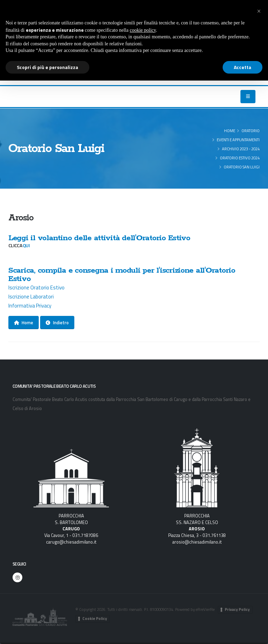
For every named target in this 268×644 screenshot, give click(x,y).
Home (230, 131)
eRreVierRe (205, 609)
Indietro (57, 323)
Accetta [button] (243, 67)
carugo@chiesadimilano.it (71, 542)
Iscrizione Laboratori (31, 297)
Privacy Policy (237, 609)
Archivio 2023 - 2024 (241, 149)
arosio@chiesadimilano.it (197, 542)
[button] (259, 11)
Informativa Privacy (30, 306)
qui (26, 245)
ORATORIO (251, 131)
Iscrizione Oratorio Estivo (37, 287)
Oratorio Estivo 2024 (240, 158)
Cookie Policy (95, 619)
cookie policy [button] (143, 30)
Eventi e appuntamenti (238, 140)
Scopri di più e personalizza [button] (47, 67)
